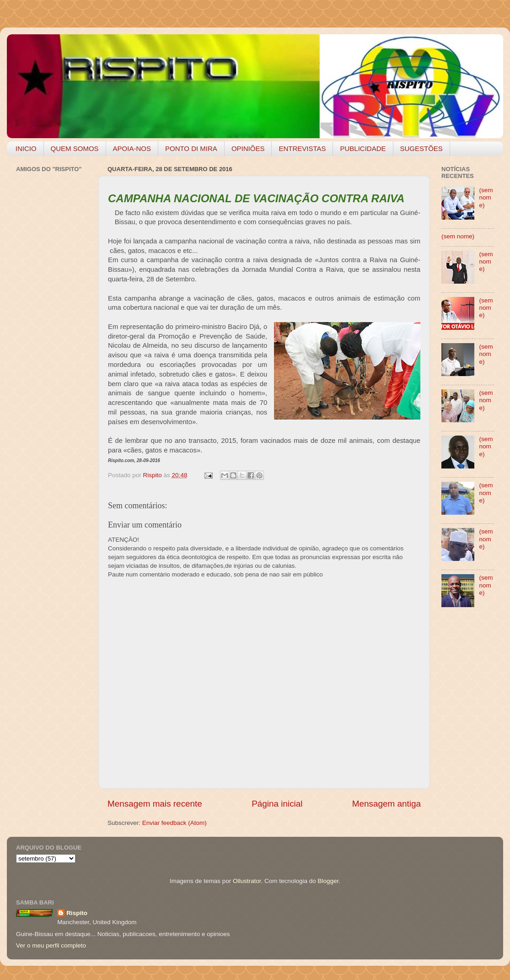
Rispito (77, 913)
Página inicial (277, 804)
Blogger (328, 881)
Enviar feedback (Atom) (174, 823)
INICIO (26, 148)
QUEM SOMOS (75, 148)
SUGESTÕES (421, 148)
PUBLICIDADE (363, 148)
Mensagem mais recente (155, 804)
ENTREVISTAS (302, 148)
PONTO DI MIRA (191, 148)
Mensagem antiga (387, 804)
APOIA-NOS (132, 148)
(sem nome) (486, 197)
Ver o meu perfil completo (51, 945)
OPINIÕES (248, 148)
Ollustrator (247, 881)
